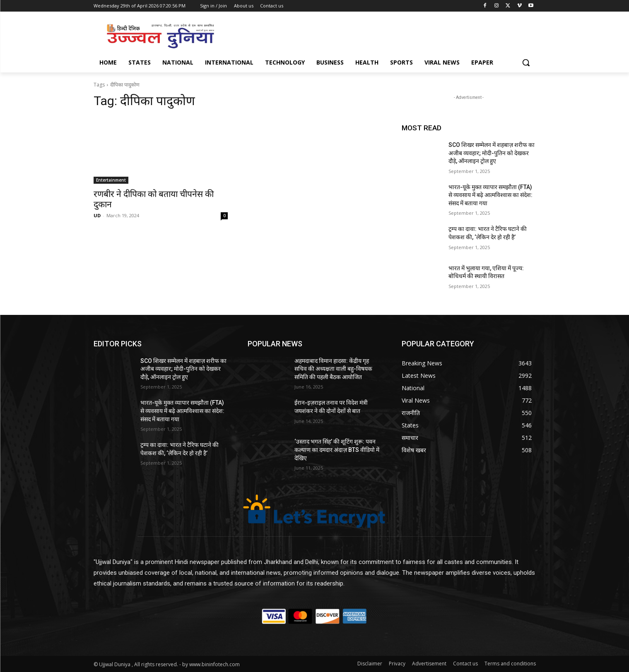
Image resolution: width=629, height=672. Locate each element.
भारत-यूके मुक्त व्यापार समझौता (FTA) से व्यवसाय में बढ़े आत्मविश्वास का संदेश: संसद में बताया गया (490, 195)
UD (97, 215)
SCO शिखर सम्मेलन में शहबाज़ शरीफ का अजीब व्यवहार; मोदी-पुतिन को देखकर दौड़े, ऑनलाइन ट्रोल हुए (492, 153)
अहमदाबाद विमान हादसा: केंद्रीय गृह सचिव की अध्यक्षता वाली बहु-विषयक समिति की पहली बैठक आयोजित (333, 369)
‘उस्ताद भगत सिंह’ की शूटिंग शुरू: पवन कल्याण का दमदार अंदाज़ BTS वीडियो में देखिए (337, 450)
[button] (526, 62)
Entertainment (111, 180)
